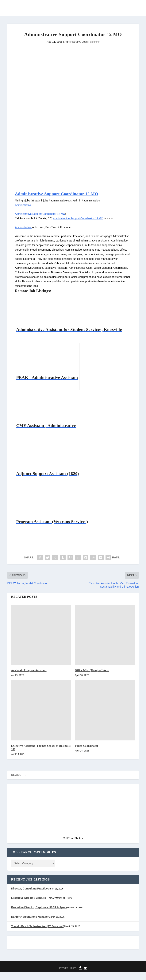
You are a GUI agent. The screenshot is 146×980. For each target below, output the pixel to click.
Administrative (24, 212)
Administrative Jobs (76, 48)
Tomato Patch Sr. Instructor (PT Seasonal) (38, 934)
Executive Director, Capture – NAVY (34, 906)
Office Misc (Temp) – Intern (94, 678)
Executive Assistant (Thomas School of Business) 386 (38, 755)
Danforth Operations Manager (30, 925)
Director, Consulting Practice (29, 897)
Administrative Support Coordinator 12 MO (61, 200)
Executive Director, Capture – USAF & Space (39, 915)
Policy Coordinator (88, 753)
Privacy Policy (67, 976)
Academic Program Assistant (31, 678)
